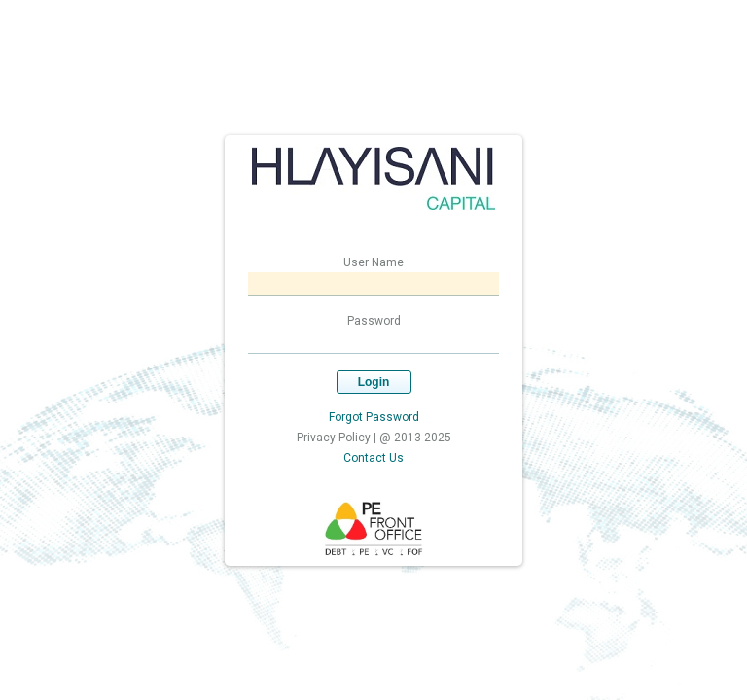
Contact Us (373, 458)
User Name (373, 262)
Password (374, 321)
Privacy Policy (334, 437)
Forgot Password (374, 417)
